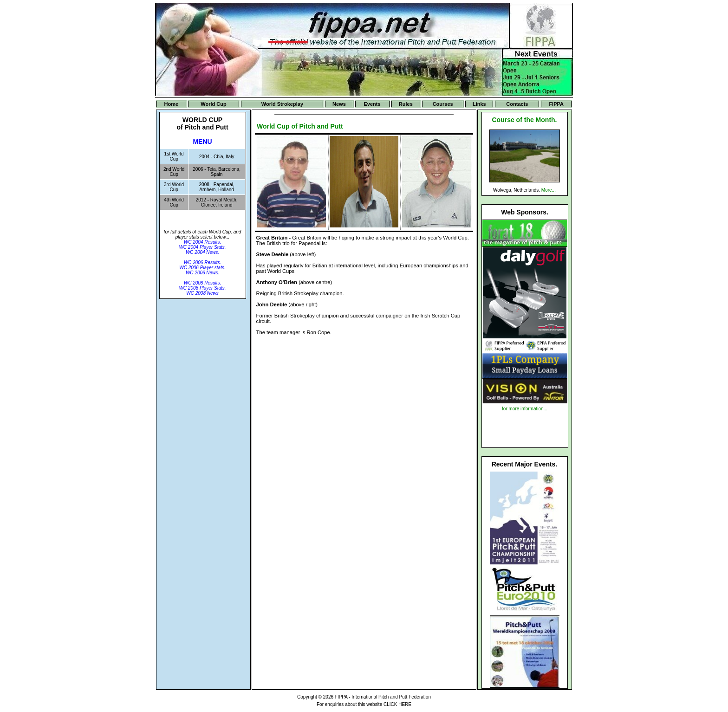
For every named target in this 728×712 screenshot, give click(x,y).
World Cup (213, 104)
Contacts (517, 104)
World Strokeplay (282, 104)
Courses (443, 104)
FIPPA (556, 104)
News (339, 104)
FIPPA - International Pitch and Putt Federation (383, 697)
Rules (406, 104)
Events (372, 104)
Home (172, 104)
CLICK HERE (397, 704)
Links (479, 104)
